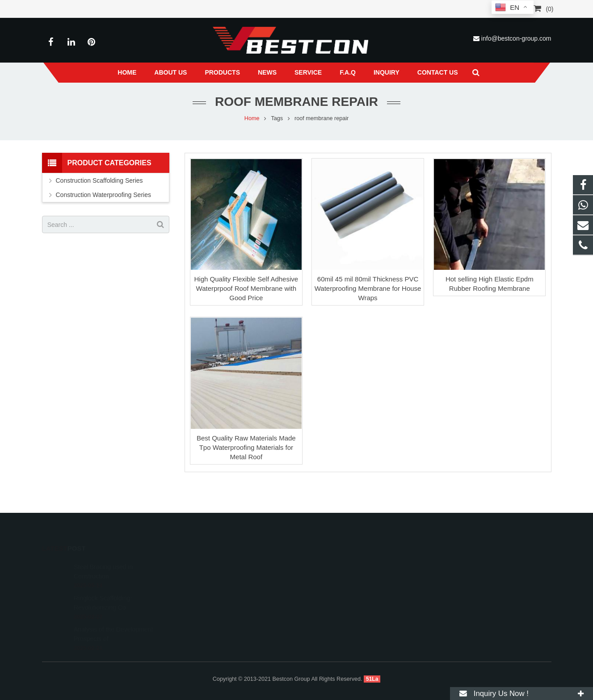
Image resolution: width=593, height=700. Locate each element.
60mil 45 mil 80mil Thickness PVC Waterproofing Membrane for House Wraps (368, 288)
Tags (277, 118)
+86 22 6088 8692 (335, 577)
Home (252, 118)
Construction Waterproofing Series (103, 195)
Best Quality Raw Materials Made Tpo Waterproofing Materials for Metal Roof (246, 447)
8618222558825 (333, 564)
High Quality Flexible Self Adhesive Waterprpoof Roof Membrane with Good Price (246, 288)
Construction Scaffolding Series (99, 180)
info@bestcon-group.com (516, 38)
